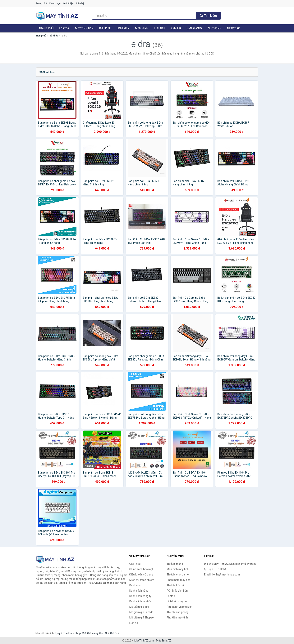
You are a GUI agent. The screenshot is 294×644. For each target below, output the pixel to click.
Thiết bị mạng (175, 564)
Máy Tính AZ (163, 641)
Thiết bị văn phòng (178, 612)
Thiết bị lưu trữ (175, 585)
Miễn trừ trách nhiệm (142, 580)
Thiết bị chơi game (178, 575)
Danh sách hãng (139, 591)
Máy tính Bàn (84, 28)
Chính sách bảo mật (141, 569)
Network (233, 28)
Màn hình (142, 28)
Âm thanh (214, 28)
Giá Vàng (93, 633)
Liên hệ (80, 3)
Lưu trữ (159, 28)
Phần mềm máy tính (179, 580)
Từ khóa (54, 36)
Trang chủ (41, 3)
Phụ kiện (105, 28)
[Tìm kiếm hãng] (144, 16)
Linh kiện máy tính (177, 601)
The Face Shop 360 (74, 633)
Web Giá (104, 633)
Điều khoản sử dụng (141, 575)
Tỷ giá (59, 633)
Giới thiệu (68, 3)
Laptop (64, 28)
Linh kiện (123, 28)
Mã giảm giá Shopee (142, 618)
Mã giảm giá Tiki (139, 607)
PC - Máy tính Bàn (177, 591)
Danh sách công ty (140, 596)
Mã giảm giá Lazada (141, 612)
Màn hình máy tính (178, 569)
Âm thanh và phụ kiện (180, 607)
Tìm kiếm (208, 16)
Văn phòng (194, 28)
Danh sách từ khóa (140, 601)
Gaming (176, 28)
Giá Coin (115, 633)
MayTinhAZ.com (144, 641)
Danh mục (55, 3)
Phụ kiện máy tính (177, 618)
